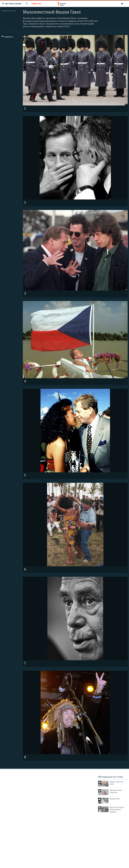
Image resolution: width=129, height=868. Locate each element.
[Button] (7, 37)
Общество (36, 4)
